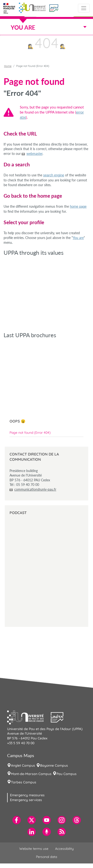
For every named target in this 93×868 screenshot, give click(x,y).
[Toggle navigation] (84, 8)
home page (78, 206)
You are (78, 238)
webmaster (34, 154)
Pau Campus (67, 774)
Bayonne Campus (54, 765)
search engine (54, 175)
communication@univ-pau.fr (35, 489)
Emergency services (26, 800)
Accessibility (64, 849)
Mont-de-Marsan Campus (31, 774)
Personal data (46, 857)
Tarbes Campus (24, 782)
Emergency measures (27, 795)
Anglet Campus (23, 765)
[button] (54, 8)
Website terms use (34, 849)
